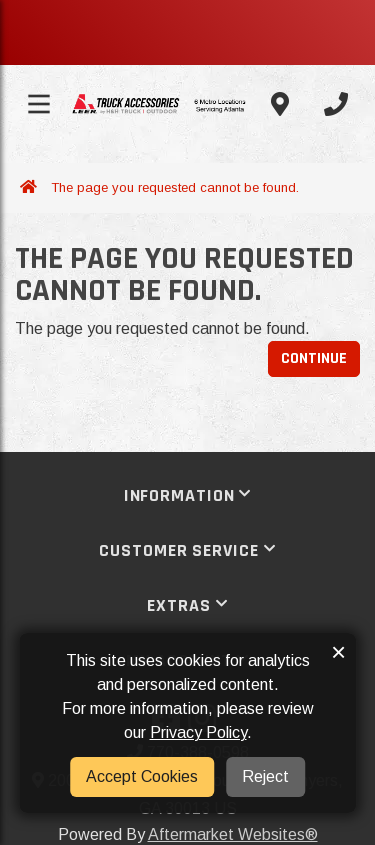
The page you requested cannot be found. (175, 187)
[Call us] (336, 104)
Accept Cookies (142, 776)
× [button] (338, 652)
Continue (314, 358)
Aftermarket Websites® (233, 834)
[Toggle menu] (39, 104)
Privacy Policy (198, 732)
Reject (265, 776)
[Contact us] (280, 104)
